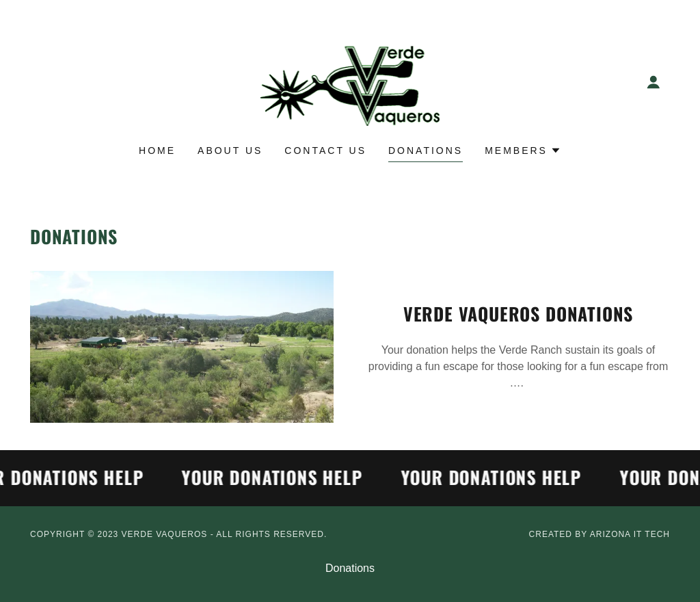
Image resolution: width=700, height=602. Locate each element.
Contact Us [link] (325, 150)
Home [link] (157, 150)
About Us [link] (230, 150)
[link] (350, 81)
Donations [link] (426, 150)
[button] (654, 82)
